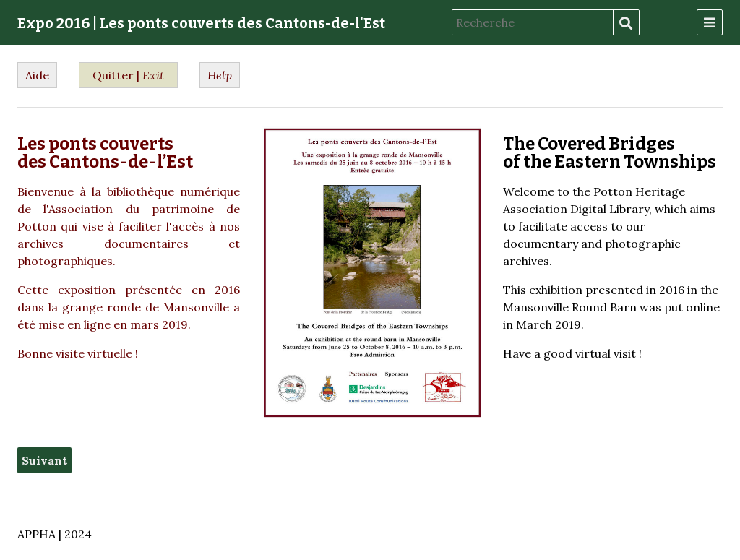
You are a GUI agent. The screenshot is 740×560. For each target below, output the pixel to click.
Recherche (626, 23)
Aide (37, 75)
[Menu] (710, 22)
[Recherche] (533, 22)
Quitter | (128, 75)
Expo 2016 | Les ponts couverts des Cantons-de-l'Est (201, 23)
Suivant (44, 460)
